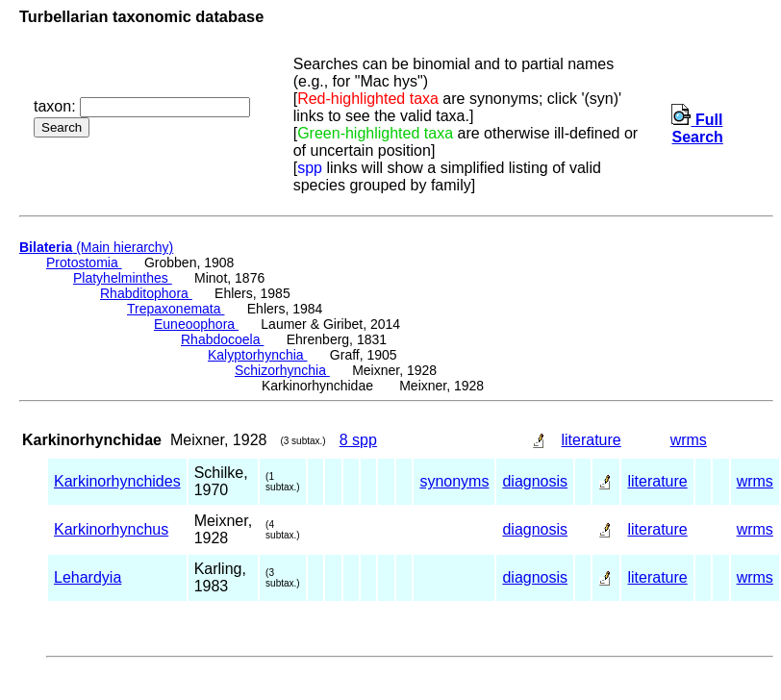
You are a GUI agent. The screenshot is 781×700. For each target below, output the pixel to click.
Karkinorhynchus (111, 529)
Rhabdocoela (222, 339)
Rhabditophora (146, 293)
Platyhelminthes (123, 278)
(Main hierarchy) (96, 247)
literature (591, 440)
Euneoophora (196, 324)
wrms (689, 440)
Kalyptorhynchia (258, 355)
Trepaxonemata (176, 309)
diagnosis (535, 481)
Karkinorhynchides (117, 481)
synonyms (454, 481)
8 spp (358, 440)
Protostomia (84, 262)
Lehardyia (88, 577)
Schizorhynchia (282, 370)
